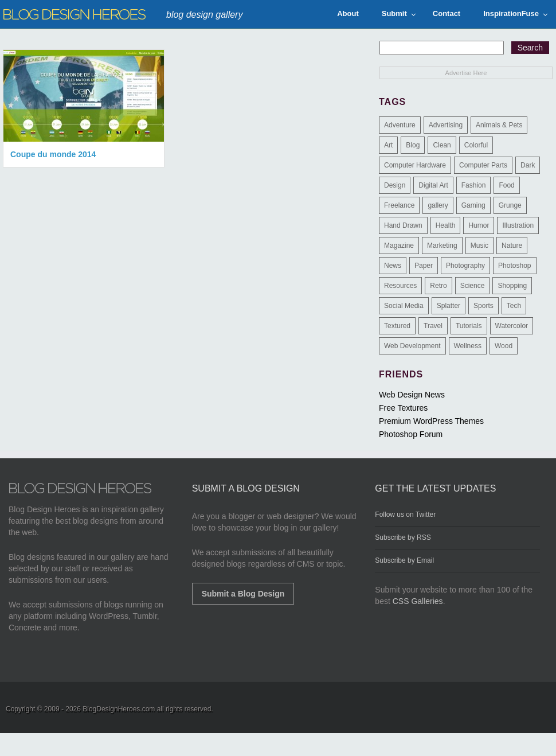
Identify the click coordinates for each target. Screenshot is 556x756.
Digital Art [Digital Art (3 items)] (433, 185)
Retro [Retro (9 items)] (438, 286)
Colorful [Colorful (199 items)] (476, 145)
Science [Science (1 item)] (473, 286)
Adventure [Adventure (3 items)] (400, 125)
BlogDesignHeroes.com (119, 709)
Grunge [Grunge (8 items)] (510, 205)
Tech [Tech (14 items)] (514, 306)
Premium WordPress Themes (431, 421)
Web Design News (412, 395)
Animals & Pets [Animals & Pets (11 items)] (499, 125)
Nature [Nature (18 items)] (512, 245)
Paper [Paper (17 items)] (424, 266)
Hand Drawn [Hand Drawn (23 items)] (403, 225)
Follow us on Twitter (405, 515)
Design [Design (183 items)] (395, 185)
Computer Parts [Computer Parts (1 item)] (483, 165)
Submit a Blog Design (243, 594)
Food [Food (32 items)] (506, 185)
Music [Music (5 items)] (479, 245)
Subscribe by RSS (403, 537)
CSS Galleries (418, 601)
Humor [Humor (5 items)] (479, 225)
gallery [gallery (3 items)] (438, 205)
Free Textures (403, 408)
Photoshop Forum (411, 434)
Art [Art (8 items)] (388, 145)
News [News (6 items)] (393, 266)
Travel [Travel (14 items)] (433, 326)
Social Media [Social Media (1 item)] (404, 306)
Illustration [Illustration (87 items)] (518, 225)
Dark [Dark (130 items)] (528, 165)
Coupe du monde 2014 (53, 154)
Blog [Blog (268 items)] (413, 145)
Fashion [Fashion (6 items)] (474, 185)
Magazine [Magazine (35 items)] (399, 245)
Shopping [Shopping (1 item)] (512, 286)
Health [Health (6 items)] (446, 225)
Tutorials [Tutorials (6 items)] (469, 326)
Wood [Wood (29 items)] (504, 346)
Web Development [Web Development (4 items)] (412, 346)
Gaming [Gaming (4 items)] (473, 205)
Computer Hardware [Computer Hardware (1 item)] (415, 165)
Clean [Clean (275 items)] (442, 145)
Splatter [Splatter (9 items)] (449, 306)
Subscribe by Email (404, 560)
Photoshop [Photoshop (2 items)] (514, 266)
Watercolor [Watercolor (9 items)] (512, 326)
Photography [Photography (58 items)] (465, 266)
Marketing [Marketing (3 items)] (442, 245)
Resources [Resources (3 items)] (400, 286)
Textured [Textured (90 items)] (397, 326)
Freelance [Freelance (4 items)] (399, 205)
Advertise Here (466, 73)
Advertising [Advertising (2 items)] (446, 125)
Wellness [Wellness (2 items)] (468, 346)
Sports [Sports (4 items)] (483, 306)
